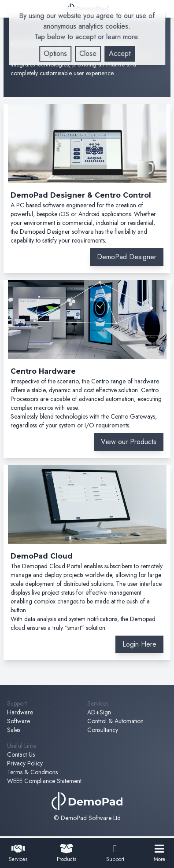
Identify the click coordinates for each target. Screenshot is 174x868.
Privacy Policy (25, 763)
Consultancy (103, 730)
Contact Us (21, 754)
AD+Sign (99, 712)
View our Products (129, 442)
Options (55, 53)
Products (67, 853)
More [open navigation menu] (159, 853)
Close (88, 53)
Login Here (139, 644)
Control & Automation (115, 721)
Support (115, 853)
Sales (14, 730)
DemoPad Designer (127, 257)
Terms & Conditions (32, 772)
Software (19, 721)
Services (18, 853)
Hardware (20, 712)
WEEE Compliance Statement (44, 781)
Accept (120, 53)
